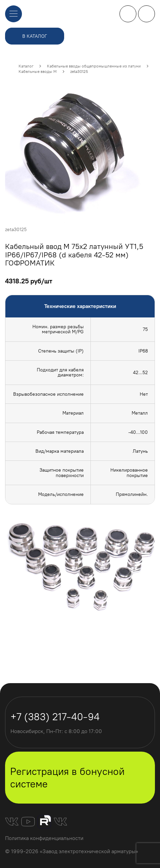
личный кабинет (146, 14)
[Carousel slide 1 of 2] (73, 631)
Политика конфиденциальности (44, 838)
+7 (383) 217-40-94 (128, 14)
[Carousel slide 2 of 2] (87, 631)
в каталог (35, 36)
